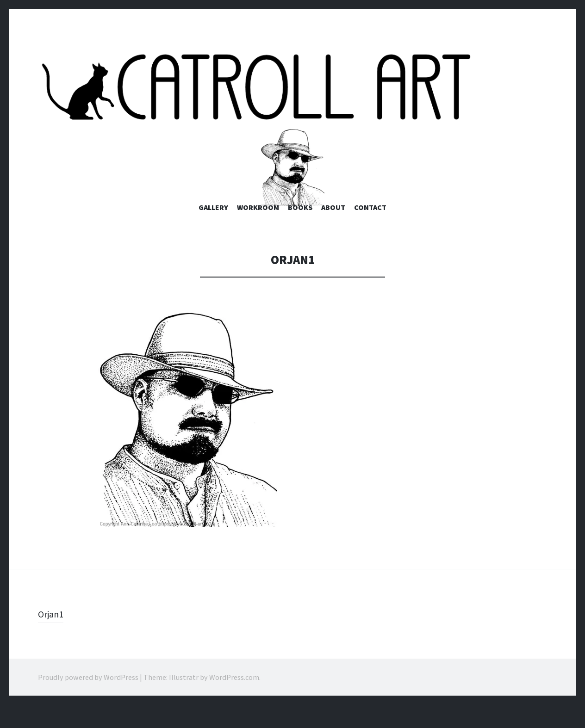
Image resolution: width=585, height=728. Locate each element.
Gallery (213, 231)
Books (300, 231)
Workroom (258, 231)
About (333, 231)
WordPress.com (234, 700)
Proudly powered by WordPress (88, 700)
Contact (370, 231)
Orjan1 (52, 637)
